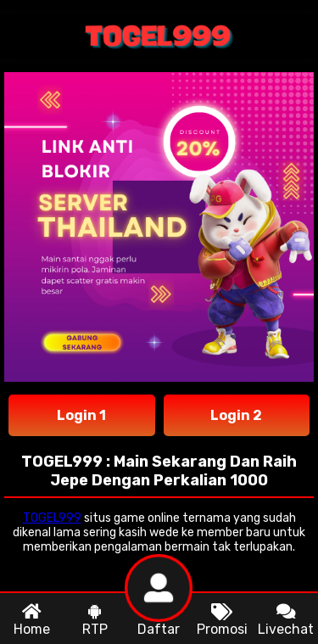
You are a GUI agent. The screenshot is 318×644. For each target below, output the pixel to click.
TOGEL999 (52, 518)
